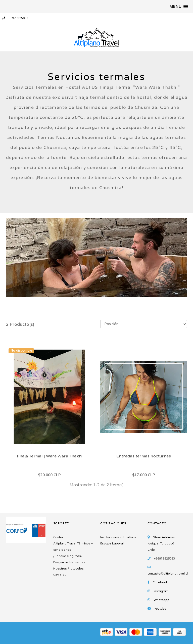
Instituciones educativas (118, 537)
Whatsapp (161, 600)
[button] (179, 7)
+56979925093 (15, 18)
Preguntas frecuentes (69, 562)
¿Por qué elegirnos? (68, 556)
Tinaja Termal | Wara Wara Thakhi (49, 456)
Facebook (160, 582)
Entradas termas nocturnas (144, 456)
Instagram (161, 591)
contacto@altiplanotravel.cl (168, 573)
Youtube (160, 609)
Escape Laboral (112, 543)
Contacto (60, 537)
